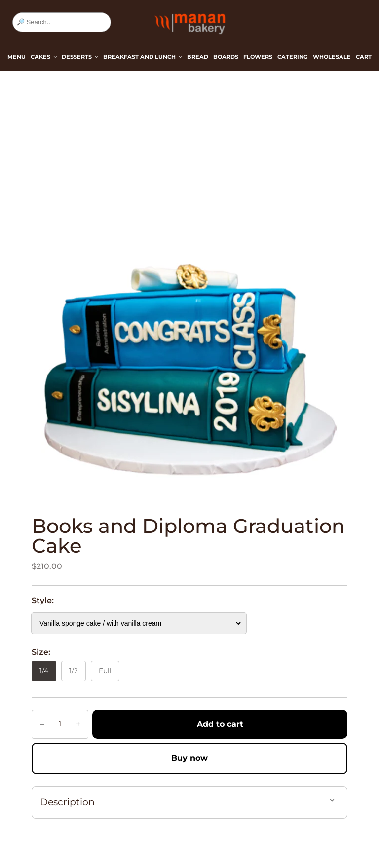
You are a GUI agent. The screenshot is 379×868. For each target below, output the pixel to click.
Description (67, 802)
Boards (226, 57)
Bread (198, 57)
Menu (17, 57)
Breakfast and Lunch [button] (143, 57)
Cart (364, 57)
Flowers (258, 57)
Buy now (189, 758)
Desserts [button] (80, 57)
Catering (293, 57)
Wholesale (332, 57)
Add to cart (220, 724)
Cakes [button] (44, 57)
